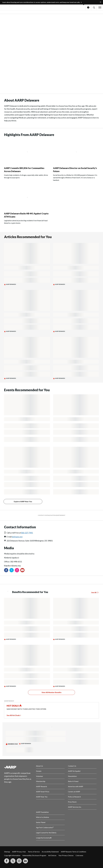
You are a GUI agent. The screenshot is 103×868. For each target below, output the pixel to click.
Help (88, 7)
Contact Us (72, 766)
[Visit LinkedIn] (25, 861)
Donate (39, 771)
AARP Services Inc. (75, 807)
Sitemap (7, 852)
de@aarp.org (17, 537)
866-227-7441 (27, 533)
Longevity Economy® (44, 838)
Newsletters (72, 776)
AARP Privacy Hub (19, 852)
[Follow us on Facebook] (6, 570)
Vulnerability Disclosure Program (34, 855)
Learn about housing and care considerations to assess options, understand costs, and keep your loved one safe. (41, 2)
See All (94, 592)
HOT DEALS (13, 706)
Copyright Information (12, 855)
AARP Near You (42, 797)
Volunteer (40, 776)
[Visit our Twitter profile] (12, 570)
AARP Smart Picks (43, 792)
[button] (94, 7)
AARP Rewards (42, 786)
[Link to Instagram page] (17, 570)
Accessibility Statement (50, 852)
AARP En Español (74, 771)
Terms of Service (34, 852)
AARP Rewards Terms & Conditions (73, 852)
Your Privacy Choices (66, 855)
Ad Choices (52, 855)
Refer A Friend (73, 781)
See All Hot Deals (13, 715)
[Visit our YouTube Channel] (22, 570)
